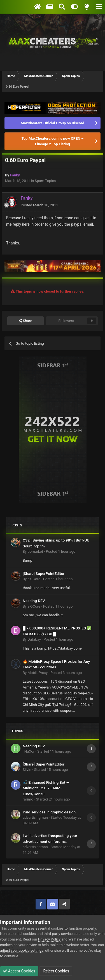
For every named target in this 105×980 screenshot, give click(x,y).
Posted (39, 205)
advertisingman (35, 817)
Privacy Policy (49, 939)
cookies (6, 945)
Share (25, 321)
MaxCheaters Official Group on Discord (53, 123)
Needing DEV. (34, 601)
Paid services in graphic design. (50, 812)
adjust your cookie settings (22, 950)
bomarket (35, 551)
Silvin (27, 770)
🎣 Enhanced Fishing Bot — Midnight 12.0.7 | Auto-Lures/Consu (46, 788)
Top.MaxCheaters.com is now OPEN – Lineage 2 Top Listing (53, 141)
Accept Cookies (19, 971)
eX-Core (34, 579)
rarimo (28, 799)
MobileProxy (38, 673)
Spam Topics (45, 181)
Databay (34, 639)
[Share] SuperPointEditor (44, 573)
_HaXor (29, 751)
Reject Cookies (56, 971)
